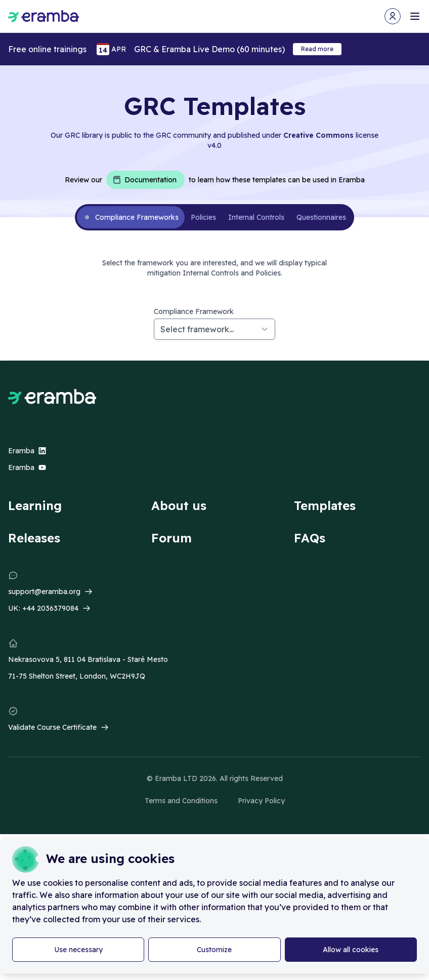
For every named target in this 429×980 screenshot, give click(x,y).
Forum (171, 538)
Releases (34, 538)
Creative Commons (318, 135)
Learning (35, 505)
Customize (214, 950)
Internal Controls (256, 217)
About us (179, 505)
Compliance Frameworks (137, 217)
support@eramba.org (44, 592)
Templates (325, 505)
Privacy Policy (261, 801)
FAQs (310, 538)
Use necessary (78, 950)
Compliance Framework (194, 311)
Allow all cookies (351, 950)
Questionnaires (321, 217)
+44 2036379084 (50, 608)
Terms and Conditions (181, 801)
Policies (203, 217)
